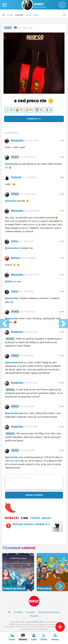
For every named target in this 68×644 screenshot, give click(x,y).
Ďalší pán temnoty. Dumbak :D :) (34, 525)
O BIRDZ (18, 612)
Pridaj (34, 495)
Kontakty (30, 612)
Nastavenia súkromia (49, 612)
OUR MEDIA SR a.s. (37, 622)
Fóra (36, 15)
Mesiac (47, 518)
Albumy (19, 15)
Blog (29, 15)
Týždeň (35, 518)
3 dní (24, 518)
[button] (58, 585)
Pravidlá (34, 616)
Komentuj (34, 119)
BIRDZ (34, 601)
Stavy (10, 15)
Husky (40, 5)
